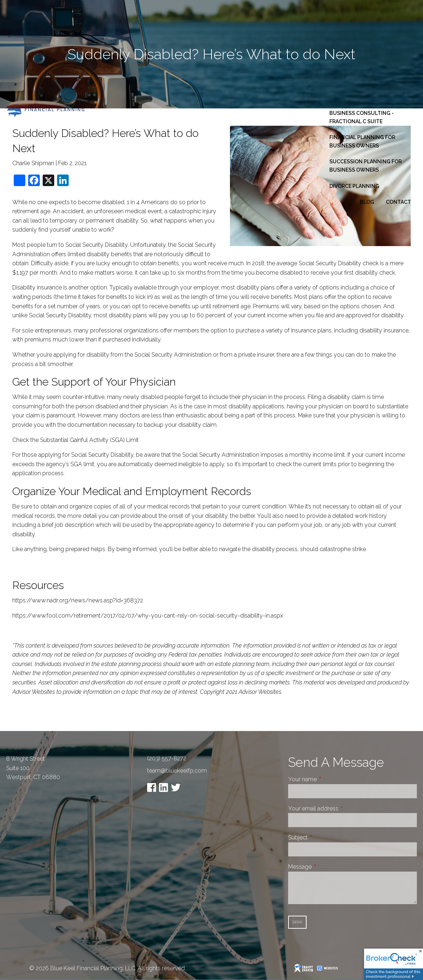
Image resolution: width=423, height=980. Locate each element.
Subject (325, 837)
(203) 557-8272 (167, 758)
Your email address (340, 809)
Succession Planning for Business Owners (366, 166)
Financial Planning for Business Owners (362, 141)
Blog (367, 202)
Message (327, 867)
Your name (330, 779)
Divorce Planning (354, 186)
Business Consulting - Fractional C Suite (362, 117)
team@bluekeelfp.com (177, 771)
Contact (398, 202)
